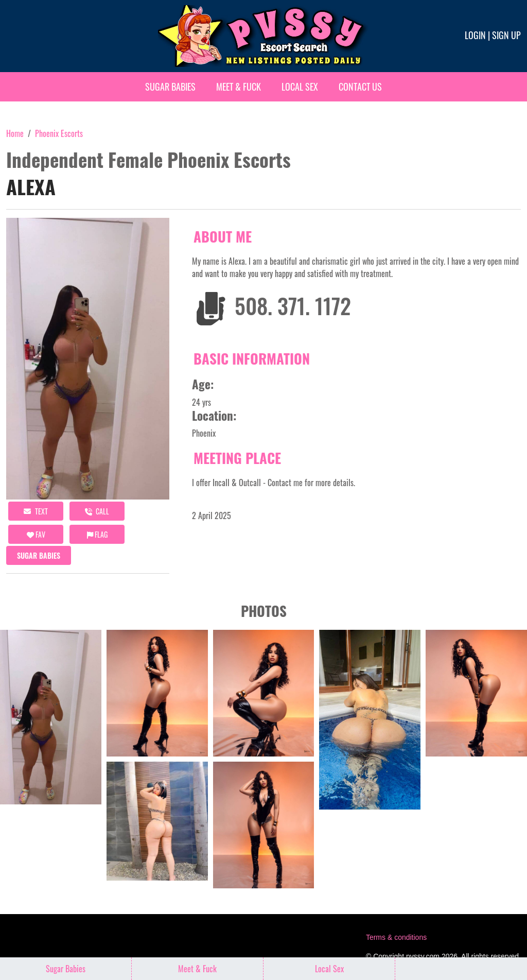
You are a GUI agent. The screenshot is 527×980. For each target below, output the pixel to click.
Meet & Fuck (239, 87)
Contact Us (360, 87)
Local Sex (300, 87)
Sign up (506, 35)
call (97, 511)
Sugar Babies (170, 87)
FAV (36, 534)
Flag (97, 534)
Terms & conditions (396, 937)
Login (475, 35)
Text (36, 511)
